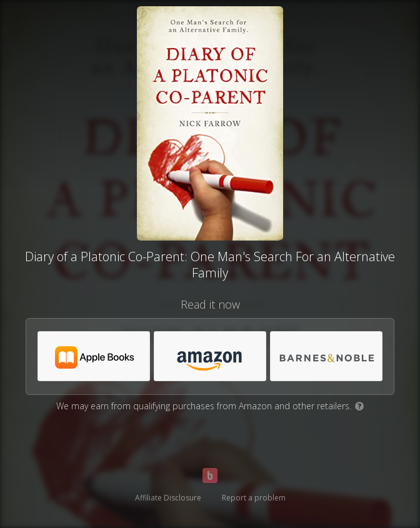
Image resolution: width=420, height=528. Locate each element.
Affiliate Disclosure (168, 498)
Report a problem (254, 498)
